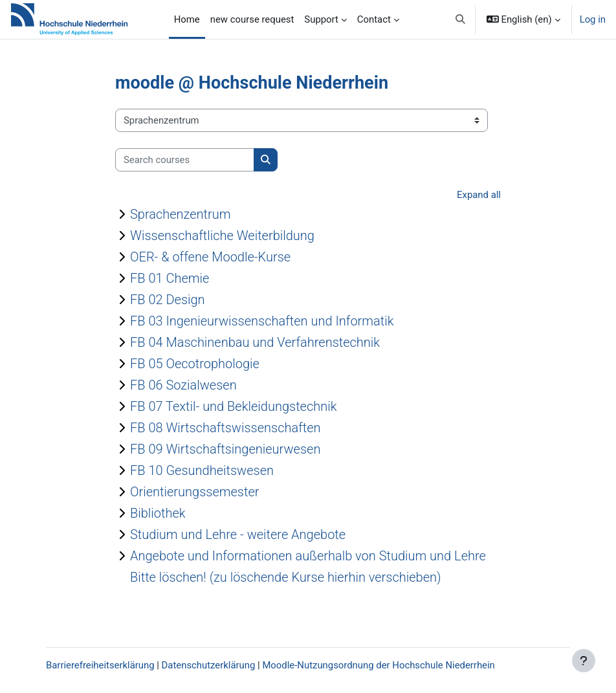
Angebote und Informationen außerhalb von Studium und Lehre (308, 556)
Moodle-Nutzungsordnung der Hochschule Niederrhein (378, 665)
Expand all (479, 195)
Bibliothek (158, 513)
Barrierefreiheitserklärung (100, 665)
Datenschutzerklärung (209, 665)
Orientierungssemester (195, 492)
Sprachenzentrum (180, 214)
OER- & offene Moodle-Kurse (210, 257)
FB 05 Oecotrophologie (195, 364)
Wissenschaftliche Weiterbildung (222, 236)
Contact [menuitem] (374, 19)
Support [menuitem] (321, 19)
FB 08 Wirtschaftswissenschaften (225, 428)
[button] (460, 19)
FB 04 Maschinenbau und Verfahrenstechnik (255, 342)
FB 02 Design (168, 300)
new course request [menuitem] (252, 19)
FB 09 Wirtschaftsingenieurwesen (225, 449)
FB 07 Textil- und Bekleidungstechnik (233, 406)
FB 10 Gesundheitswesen (202, 470)
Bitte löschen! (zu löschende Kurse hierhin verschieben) (286, 577)
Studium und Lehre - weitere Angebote (238, 534)
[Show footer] (584, 661)
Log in (593, 19)
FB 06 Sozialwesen (183, 385)
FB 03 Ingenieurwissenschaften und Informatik (262, 321)
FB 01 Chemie (170, 278)
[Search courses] (185, 160)
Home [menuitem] (187, 19)
